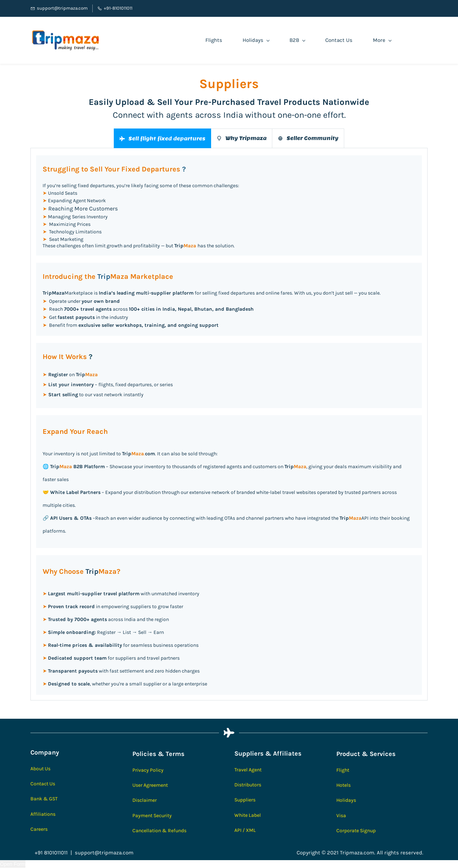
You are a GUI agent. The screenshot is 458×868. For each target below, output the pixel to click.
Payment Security (152, 816)
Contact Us (43, 784)
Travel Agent (248, 770)
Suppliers (245, 800)
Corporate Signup (356, 831)
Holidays (346, 800)
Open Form (13, 864)
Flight (343, 770)
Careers (39, 829)
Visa (341, 816)
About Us (40, 769)
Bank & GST (44, 799)
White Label (248, 815)
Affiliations (43, 814)
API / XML (245, 830)
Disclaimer (145, 800)
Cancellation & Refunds (159, 831)
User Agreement (150, 785)
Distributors (248, 785)
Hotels (343, 785)
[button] (162, 138)
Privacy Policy (148, 770)
